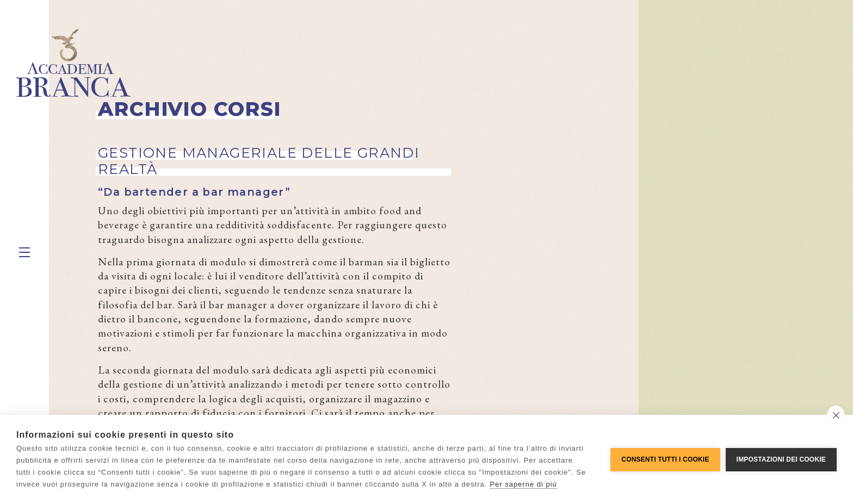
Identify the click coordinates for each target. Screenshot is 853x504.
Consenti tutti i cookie (665, 459)
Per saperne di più (523, 484)
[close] (836, 415)
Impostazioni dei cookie (781, 459)
